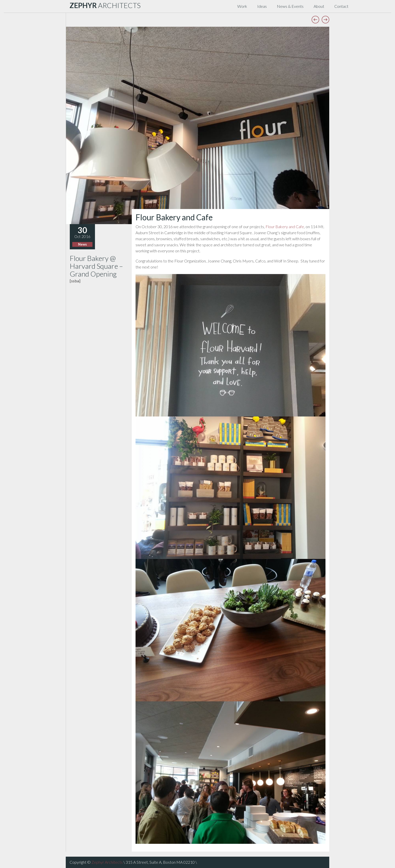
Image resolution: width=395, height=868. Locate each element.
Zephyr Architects (107, 862)
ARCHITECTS (105, 5)
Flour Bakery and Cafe (285, 227)
